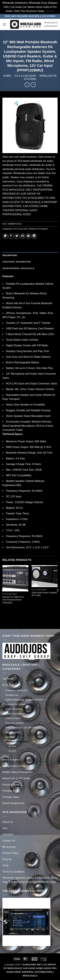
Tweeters (10, 737)
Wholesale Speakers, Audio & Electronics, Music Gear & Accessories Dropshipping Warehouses (30, 880)
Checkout (8, 834)
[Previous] (3, 597)
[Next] (57, 597)
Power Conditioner (15, 714)
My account (9, 847)
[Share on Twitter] (17, 236)
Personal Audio (11, 785)
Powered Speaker (15, 723)
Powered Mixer (13, 718)
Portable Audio (11, 791)
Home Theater (11, 760)
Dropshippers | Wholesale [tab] (18, 268)
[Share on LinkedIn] (34, 236)
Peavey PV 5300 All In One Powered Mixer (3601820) (13, 600)
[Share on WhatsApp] (5, 236)
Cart (5, 828)
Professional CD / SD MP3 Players (23, 728)
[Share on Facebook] (11, 236)
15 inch (12, 751)
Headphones (12, 695)
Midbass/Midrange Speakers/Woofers (25, 700)
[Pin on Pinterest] (28, 236)
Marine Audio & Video (15, 766)
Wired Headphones (13, 803)
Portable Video (11, 797)
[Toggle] (56, 679)
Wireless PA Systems (38, 229)
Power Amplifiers (14, 709)
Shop (5, 865)
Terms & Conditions (14, 872)
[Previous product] (33, 85)
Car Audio (8, 679)
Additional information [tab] (17, 262)
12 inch (12, 746)
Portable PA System (16, 704)
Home (7, 76)
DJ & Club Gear (25, 76)
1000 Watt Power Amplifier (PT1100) (44, 594)
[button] (4, 24)
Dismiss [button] (50, 11)
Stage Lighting (13, 732)
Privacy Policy (10, 853)
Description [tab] (10, 255)
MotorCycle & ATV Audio (16, 778)
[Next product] (27, 85)
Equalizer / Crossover (16, 690)
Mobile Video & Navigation (17, 772)
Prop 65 (7, 859)
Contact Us (9, 841)
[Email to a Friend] (23, 236)
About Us (8, 822)
